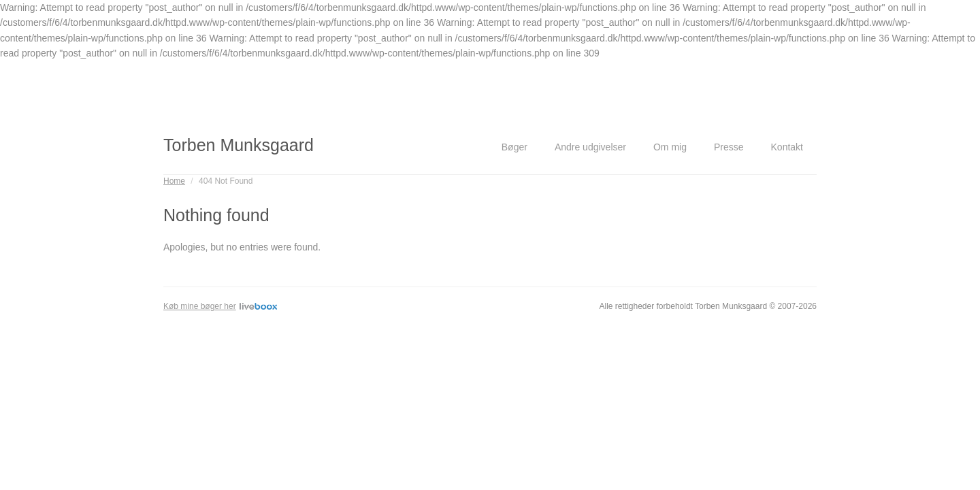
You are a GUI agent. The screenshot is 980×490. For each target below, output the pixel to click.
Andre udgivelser (590, 147)
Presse (729, 147)
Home (174, 181)
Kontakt (787, 147)
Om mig (670, 147)
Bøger (514, 147)
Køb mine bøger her (220, 306)
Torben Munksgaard (239, 145)
